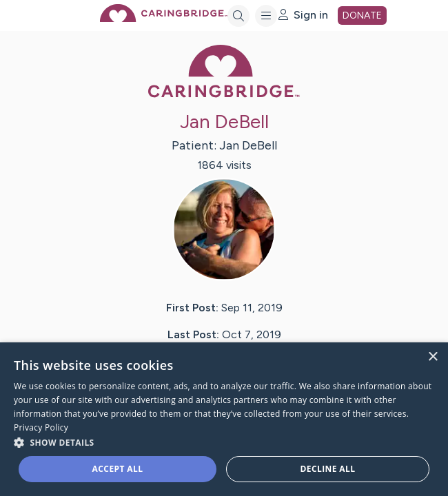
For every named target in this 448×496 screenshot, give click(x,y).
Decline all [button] (328, 469)
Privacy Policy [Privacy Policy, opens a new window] (41, 427)
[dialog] (224, 419)
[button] (224, 442)
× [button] (432, 357)
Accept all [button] (118, 469)
